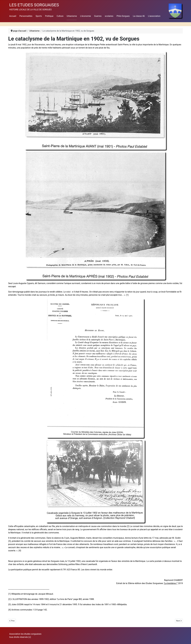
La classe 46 (139, 16)
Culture (60, 16)
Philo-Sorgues (123, 16)
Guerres (98, 16)
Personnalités (26, 16)
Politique (49, 16)
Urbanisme (72, 16)
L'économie (86, 16)
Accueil (13, 16)
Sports (39, 16)
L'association (154, 16)
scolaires (109, 16)
